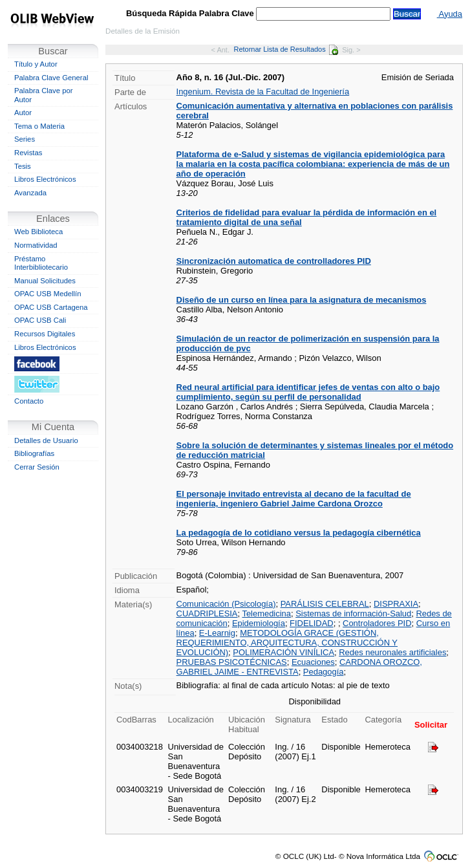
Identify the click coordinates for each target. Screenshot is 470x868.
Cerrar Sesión (37, 467)
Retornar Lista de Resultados (285, 49)
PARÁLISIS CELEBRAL (325, 604)
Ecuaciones (313, 662)
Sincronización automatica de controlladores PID (274, 261)
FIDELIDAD (312, 623)
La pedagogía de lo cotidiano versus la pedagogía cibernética (299, 533)
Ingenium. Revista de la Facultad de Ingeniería (263, 92)
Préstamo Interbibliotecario (41, 263)
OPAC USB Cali (40, 320)
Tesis (23, 166)
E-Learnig (217, 633)
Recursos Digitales (45, 334)
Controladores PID (377, 623)
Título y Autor (36, 64)
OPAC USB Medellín (48, 294)
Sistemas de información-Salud (353, 613)
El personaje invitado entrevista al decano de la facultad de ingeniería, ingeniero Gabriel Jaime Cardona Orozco (294, 499)
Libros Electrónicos (45, 179)
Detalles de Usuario (46, 440)
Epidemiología (259, 623)
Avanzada (30, 193)
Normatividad (36, 245)
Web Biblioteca (38, 232)
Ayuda (450, 14)
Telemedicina (266, 613)
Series (25, 139)
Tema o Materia (39, 126)
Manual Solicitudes (45, 281)
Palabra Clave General (51, 78)
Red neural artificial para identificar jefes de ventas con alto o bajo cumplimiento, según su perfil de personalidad (308, 392)
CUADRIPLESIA (207, 613)
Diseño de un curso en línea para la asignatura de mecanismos (302, 300)
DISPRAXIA (396, 604)
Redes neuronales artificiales (392, 652)
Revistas (28, 153)
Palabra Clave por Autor (44, 95)
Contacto (29, 401)
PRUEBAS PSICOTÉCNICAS (232, 662)
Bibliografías (34, 453)
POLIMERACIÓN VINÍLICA (283, 652)
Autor (23, 113)
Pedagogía (324, 672)
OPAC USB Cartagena (51, 307)
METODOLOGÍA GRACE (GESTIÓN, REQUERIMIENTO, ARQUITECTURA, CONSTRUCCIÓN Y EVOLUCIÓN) (287, 643)
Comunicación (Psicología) (226, 604)
